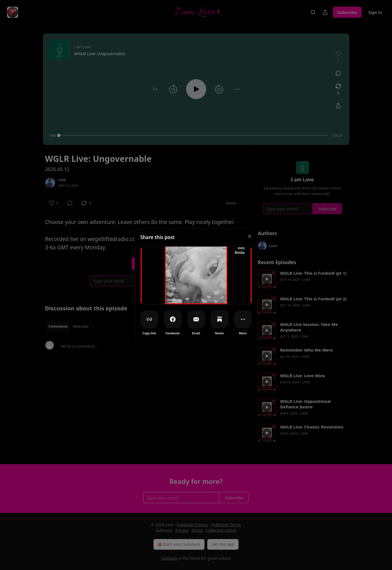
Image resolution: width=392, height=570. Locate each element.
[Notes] (220, 319)
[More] (243, 319)
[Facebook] (173, 319)
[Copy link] (149, 319)
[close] (250, 236)
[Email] (196, 319)
